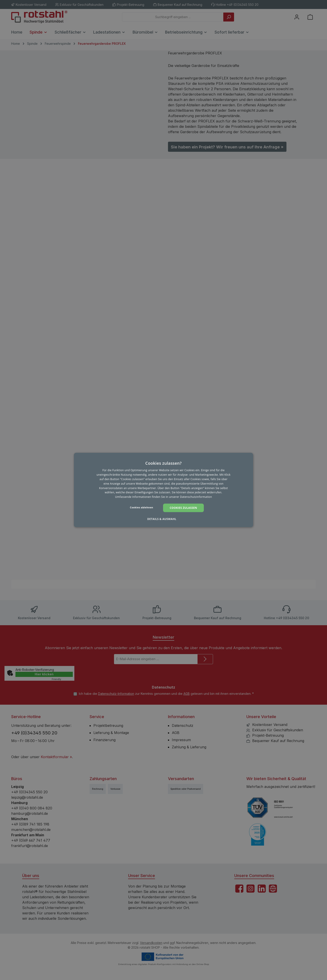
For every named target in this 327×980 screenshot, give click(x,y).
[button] (163, 519)
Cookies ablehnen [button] (142, 507)
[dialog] (163, 490)
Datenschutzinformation (196, 497)
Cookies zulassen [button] (183, 508)
